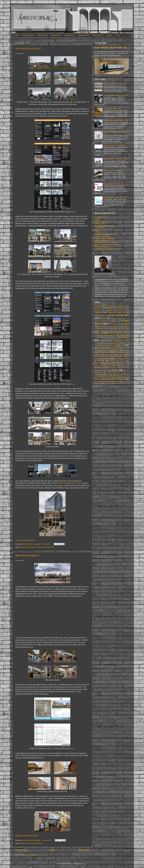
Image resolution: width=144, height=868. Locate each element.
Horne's (102, 335)
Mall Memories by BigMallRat (104, 238)
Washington (120, 379)
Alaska (109, 306)
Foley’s (108, 326)
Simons (109, 373)
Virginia (123, 377)
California (98, 312)
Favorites (125, 324)
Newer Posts (21, 850)
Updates (110, 35)
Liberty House (115, 343)
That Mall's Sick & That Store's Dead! (107, 249)
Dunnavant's (124, 318)
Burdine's (97, 310)
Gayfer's (106, 329)
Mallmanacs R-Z (98, 35)
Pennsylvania (107, 363)
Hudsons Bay (112, 335)
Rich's (124, 365)
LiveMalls (98, 232)
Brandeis (110, 308)
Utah (52, 547)
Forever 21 (117, 326)
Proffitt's (97, 365)
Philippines (117, 363)
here (73, 212)
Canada (110, 312)
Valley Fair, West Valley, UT (27, 556)
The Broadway (107, 377)
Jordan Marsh (105, 341)
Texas (108, 375)
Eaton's (97, 321)
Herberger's (110, 333)
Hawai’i (126, 331)
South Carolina (121, 373)
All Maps (97, 219)
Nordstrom (40, 547)
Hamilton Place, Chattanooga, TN (115, 159)
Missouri (99, 354)
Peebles (97, 363)
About (118, 35)
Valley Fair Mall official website (27, 836)
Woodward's (116, 381)
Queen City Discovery (102, 240)
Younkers (117, 383)
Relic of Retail (110, 365)
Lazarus (97, 343)
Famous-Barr (114, 324)
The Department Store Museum (105, 226)
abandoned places (101, 217)
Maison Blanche (100, 348)
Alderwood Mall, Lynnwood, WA (114, 145)
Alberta (116, 306)
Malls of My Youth (114, 348)
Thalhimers (116, 375)
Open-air (47, 547)
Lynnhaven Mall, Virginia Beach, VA (116, 95)
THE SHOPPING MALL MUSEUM (106, 243)
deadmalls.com (100, 223)
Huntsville (122, 335)
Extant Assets (25, 547)
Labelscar (98, 230)
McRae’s (117, 350)
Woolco (125, 381)
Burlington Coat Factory (115, 310)
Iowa (108, 338)
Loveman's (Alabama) (107, 346)
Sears (115, 370)
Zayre (125, 383)
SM (125, 368)
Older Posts (84, 850)
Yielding (108, 383)
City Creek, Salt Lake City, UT (28, 49)
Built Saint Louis (100, 221)
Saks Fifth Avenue (101, 370)
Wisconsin (106, 381)
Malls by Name (42, 35)
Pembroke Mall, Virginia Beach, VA (115, 197)
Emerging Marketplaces (110, 321)
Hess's (120, 333)
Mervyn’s (126, 350)
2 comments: (46, 544)
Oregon (113, 361)
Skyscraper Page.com (102, 247)
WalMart (107, 379)
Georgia (115, 329)
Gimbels (124, 329)
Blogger (84, 864)
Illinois (96, 338)
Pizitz (125, 363)
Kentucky (116, 341)
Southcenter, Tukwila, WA (112, 109)
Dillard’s (103, 318)
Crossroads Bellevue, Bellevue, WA (116, 120)
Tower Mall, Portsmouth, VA (113, 184)
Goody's (108, 331)
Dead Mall (123, 315)
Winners (97, 381)
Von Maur (98, 379)
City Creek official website (25, 540)
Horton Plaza (75, 483)
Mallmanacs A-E (56, 35)
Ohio (127, 359)
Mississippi (126, 352)
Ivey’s (113, 338)
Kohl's (124, 341)
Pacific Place (62, 483)
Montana (108, 354)
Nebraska (97, 356)
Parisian (122, 361)
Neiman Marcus (109, 356)
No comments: (47, 840)
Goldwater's (98, 331)
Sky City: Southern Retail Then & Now (107, 245)
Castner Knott (121, 312)
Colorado (97, 315)
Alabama (98, 306)
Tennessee (98, 375)
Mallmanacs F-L (70, 35)
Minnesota (117, 352)
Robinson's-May (100, 368)
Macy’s (33, 547)
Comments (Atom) (31, 855)
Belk (123, 306)
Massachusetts (106, 350)
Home (17, 35)
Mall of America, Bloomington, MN (115, 84)
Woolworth (98, 383)
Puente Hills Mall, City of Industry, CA (110, 48)
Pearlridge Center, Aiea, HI (113, 170)
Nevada (120, 356)
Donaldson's (114, 318)
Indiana (102, 338)
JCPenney (34, 843)
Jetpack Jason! (100, 228)
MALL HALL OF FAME (102, 236)
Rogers (111, 368)
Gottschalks (117, 331)
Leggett (105, 343)
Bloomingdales (100, 308)
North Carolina (119, 359)
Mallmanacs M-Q (84, 35)
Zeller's (97, 386)
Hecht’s (101, 333)
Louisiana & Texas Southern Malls (106, 234)
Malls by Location (28, 35)
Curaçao (105, 315)
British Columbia (121, 308)
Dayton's (113, 315)
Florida (101, 326)
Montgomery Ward (119, 354)
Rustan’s (119, 368)
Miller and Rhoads (104, 352)
